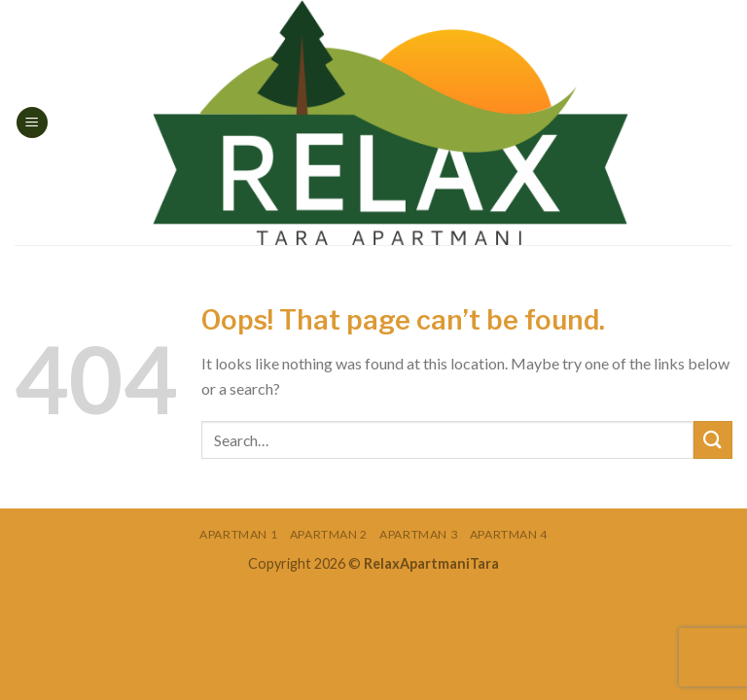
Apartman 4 (509, 534)
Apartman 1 (238, 534)
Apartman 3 (418, 534)
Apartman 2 (329, 534)
